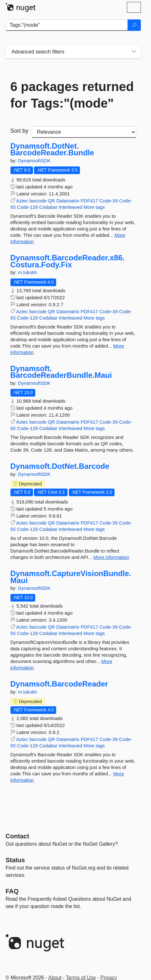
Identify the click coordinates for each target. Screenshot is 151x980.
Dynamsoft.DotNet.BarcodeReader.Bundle (52, 149)
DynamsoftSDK (34, 161)
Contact (17, 836)
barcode (38, 201)
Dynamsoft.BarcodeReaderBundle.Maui (61, 372)
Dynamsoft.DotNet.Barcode (60, 466)
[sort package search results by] (84, 132)
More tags (94, 207)
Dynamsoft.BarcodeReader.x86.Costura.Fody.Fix (68, 261)
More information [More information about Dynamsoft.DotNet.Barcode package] (111, 557)
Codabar (48, 207)
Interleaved (70, 207)
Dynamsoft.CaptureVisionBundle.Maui (71, 577)
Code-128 (27, 207)
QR (52, 201)
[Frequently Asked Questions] (12, 891)
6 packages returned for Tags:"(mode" (72, 95)
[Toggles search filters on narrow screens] (134, 52)
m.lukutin (28, 272)
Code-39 (109, 201)
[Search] (134, 25)
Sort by (20, 131)
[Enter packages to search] (67, 25)
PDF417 (89, 201)
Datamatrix (68, 201)
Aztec (22, 201)
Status (15, 860)
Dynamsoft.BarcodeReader (59, 684)
